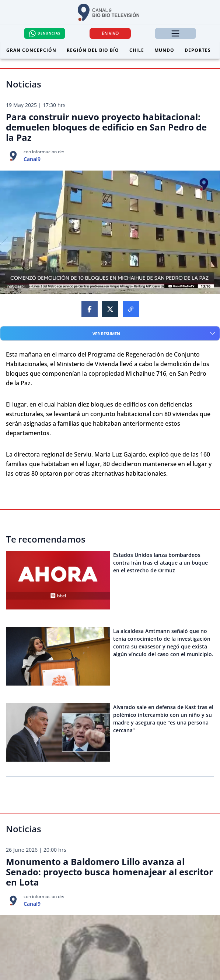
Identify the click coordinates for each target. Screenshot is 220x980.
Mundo (164, 50)
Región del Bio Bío (93, 50)
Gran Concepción (31, 50)
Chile (137, 50)
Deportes (198, 50)
